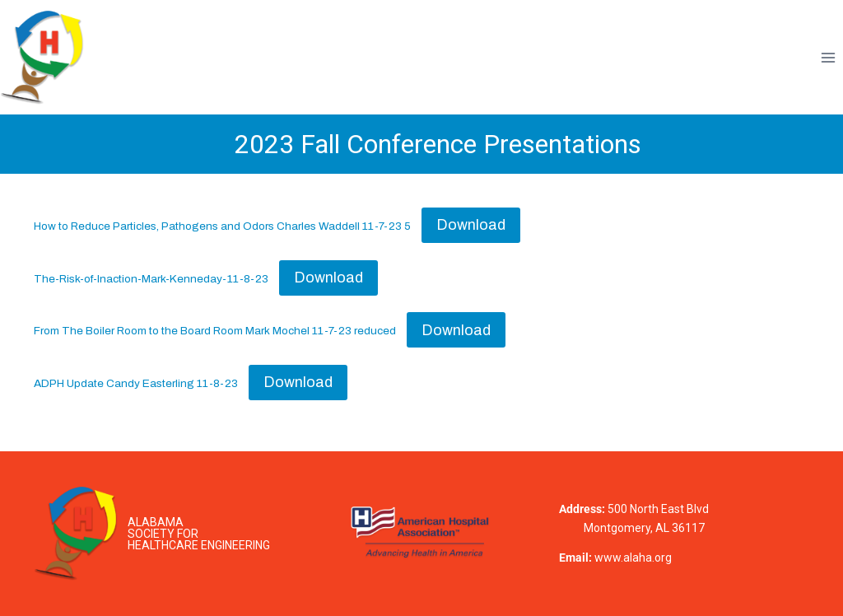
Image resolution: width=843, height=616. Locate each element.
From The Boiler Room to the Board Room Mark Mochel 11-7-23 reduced (215, 331)
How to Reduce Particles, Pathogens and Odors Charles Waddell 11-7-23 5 (222, 226)
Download (471, 225)
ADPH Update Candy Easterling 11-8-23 (136, 383)
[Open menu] (828, 57)
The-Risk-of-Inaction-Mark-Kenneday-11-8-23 (151, 279)
